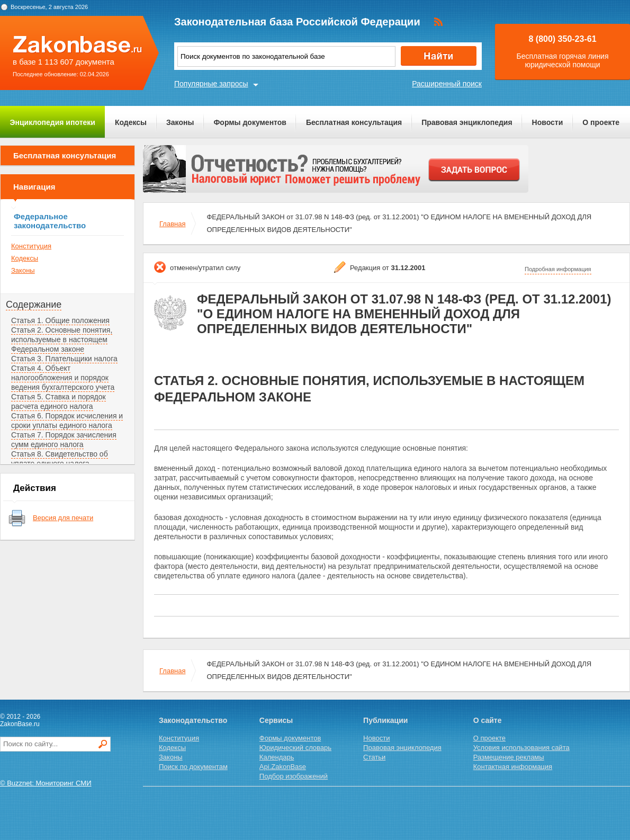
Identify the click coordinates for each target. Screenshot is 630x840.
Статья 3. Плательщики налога (64, 359)
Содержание (34, 305)
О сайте (488, 720)
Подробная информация (558, 269)
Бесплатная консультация (354, 122)
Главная (172, 224)
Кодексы (131, 122)
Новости (548, 122)
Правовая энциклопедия (467, 122)
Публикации (385, 720)
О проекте (601, 122)
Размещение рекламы (509, 757)
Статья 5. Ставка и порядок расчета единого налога (58, 401)
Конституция (31, 246)
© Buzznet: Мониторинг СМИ (46, 783)
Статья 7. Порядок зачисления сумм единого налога (64, 440)
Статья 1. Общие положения (60, 320)
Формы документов (250, 122)
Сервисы (276, 720)
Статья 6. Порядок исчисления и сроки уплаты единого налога (67, 421)
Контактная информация (513, 767)
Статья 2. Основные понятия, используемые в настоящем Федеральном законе (62, 339)
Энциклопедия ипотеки (53, 122)
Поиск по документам (193, 767)
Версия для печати (63, 518)
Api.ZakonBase (283, 767)
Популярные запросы (211, 84)
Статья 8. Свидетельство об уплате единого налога (60, 459)
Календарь (277, 757)
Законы (180, 122)
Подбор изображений (294, 776)
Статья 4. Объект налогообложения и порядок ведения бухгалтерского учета (63, 378)
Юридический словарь (295, 748)
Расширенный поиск (447, 84)
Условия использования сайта (521, 748)
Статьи (374, 757)
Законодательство (193, 720)
